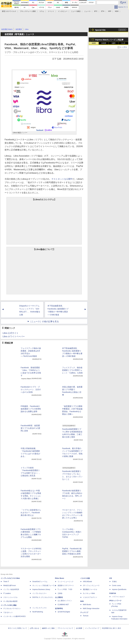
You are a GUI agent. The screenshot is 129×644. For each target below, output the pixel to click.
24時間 (104, 43)
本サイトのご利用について (18, 628)
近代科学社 (59, 609)
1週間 (114, 43)
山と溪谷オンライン (65, 601)
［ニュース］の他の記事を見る (44, 321)
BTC (96, 11)
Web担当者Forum (10, 586)
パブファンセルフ (118, 597)
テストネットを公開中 (62, 179)
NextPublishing (38, 612)
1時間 (94, 43)
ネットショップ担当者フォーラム (44, 586)
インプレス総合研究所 (11, 589)
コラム (42, 11)
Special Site (100, 30)
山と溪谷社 (59, 597)
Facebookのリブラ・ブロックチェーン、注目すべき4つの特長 (31, 390)
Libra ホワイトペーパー (14, 336)
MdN (82, 601)
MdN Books (87, 605)
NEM (117, 11)
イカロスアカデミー (90, 597)
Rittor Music (60, 578)
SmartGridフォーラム (40, 582)
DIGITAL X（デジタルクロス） (43, 597)
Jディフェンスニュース (91, 586)
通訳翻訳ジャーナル (90, 589)
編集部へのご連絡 (48, 628)
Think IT (6, 582)
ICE (111, 578)
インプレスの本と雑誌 (9, 605)
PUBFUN (113, 593)
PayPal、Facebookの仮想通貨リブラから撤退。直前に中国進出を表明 (72, 551)
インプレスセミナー (39, 593)
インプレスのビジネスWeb (10, 578)
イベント (51, 11)
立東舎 (60, 593)
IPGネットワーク (116, 601)
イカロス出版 (85, 578)
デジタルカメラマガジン (12, 609)
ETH (103, 11)
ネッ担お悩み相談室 (10, 601)
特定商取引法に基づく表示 (111, 628)
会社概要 (79, 628)
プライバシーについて (65, 628)
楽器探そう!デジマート (66, 586)
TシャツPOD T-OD (65, 589)
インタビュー (63, 11)
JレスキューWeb (89, 593)
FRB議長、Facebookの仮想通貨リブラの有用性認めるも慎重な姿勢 (31, 409)
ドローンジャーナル (10, 597)
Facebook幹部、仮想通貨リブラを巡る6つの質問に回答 (30, 428)
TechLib (86, 616)
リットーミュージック (66, 582)
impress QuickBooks (119, 589)
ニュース (87, 11)
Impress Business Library (41, 589)
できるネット (8, 612)
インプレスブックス (39, 608)
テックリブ (84, 612)
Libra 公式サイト (11, 333)
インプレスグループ (92, 628)
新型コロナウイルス (9, 11)
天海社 (114, 582)
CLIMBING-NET (63, 605)
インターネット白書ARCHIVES (14, 616)
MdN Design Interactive (91, 609)
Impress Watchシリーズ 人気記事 (109, 40)
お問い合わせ (34, 628)
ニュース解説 (76, 11)
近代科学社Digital (64, 612)
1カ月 (123, 43)
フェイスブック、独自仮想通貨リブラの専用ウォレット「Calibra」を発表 (72, 370)
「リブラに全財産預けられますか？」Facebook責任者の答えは (31, 513)
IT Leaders (7, 593)
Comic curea (116, 586)
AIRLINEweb (87, 582)
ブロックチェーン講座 (28, 11)
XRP (110, 11)
